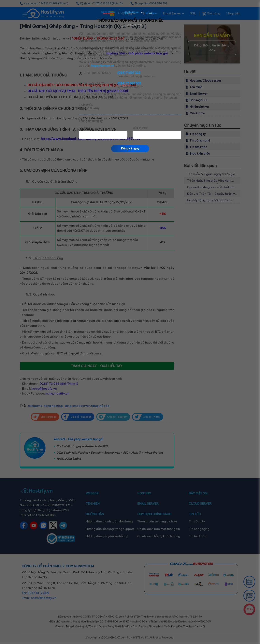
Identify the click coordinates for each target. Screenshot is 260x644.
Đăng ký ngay (130, 148)
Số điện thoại (140, 128)
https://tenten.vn (102, 66)
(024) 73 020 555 (129, 83)
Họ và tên (84, 128)
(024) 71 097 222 (129, 73)
